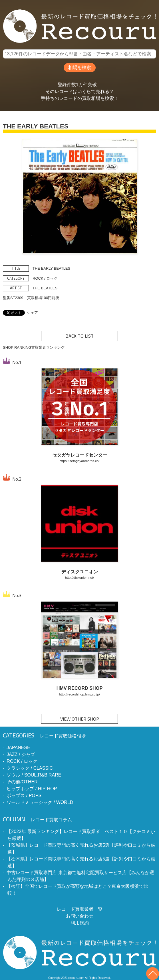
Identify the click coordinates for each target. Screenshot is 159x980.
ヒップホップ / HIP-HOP (32, 789)
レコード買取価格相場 (44, 736)
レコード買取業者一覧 (80, 909)
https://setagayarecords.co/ (79, 461)
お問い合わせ (80, 916)
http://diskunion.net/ (80, 577)
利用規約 (80, 923)
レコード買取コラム (37, 820)
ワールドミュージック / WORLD (40, 802)
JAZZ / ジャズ (21, 754)
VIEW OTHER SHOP (80, 719)
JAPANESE (18, 748)
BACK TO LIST (80, 336)
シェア (32, 313)
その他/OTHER (22, 782)
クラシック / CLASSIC (30, 768)
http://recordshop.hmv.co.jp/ (80, 694)
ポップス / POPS (24, 796)
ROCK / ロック (22, 761)
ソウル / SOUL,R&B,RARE (34, 775)
